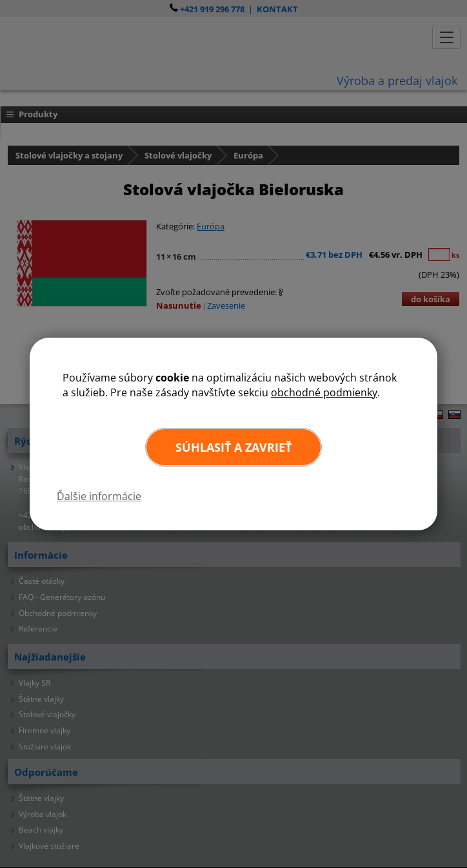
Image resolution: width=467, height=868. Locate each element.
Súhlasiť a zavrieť (234, 447)
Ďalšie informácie (99, 496)
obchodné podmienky (324, 392)
